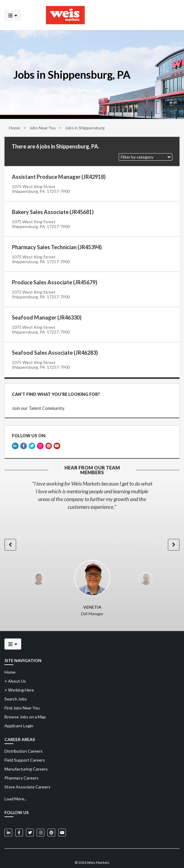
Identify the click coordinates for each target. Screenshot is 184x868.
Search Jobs (16, 686)
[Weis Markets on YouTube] (62, 819)
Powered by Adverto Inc (92, 858)
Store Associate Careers (27, 774)
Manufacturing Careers (26, 756)
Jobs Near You (42, 128)
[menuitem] (92, 738)
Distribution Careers (24, 738)
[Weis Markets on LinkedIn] (8, 819)
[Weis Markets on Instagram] (41, 819)
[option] (92, 482)
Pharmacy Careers (21, 765)
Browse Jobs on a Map (25, 704)
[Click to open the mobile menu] (13, 15)
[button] (146, 157)
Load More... (16, 786)
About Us (15, 668)
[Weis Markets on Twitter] (30, 819)
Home (14, 128)
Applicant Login (19, 713)
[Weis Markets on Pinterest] (51, 819)
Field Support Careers (25, 747)
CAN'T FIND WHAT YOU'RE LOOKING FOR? (53, 392)
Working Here (19, 677)
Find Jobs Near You (22, 695)
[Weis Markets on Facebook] (19, 819)
